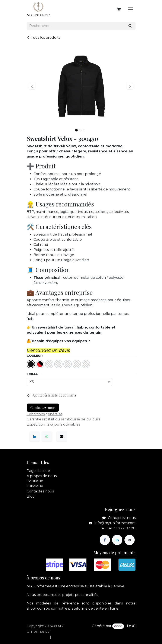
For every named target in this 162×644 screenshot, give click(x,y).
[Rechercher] (130, 26)
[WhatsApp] (47, 436)
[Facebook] (105, 540)
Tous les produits (43, 38)
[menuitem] (37, 637)
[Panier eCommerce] (119, 9)
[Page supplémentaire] (130, 540)
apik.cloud (61, 631)
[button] (32, 86)
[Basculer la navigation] (131, 9)
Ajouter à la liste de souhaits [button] (51, 395)
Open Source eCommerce (113, 631)
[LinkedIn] (35, 436)
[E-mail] (62, 436)
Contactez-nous (43, 407)
